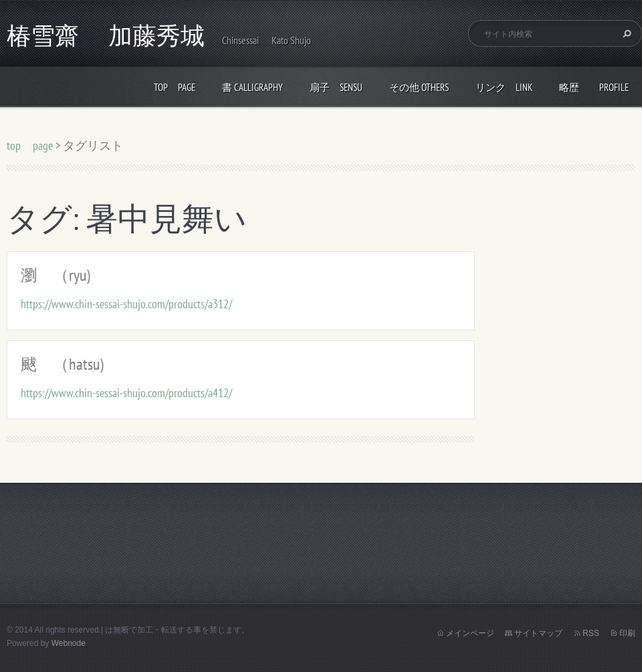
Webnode (69, 643)
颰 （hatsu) (62, 364)
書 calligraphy (252, 87)
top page (175, 87)
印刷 (627, 633)
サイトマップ (538, 633)
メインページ (470, 633)
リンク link (504, 87)
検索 (625, 33)
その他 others (419, 87)
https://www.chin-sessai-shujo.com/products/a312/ (126, 304)
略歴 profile (594, 87)
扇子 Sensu (336, 87)
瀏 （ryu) (56, 275)
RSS (591, 633)
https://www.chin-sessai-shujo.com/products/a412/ (126, 393)
